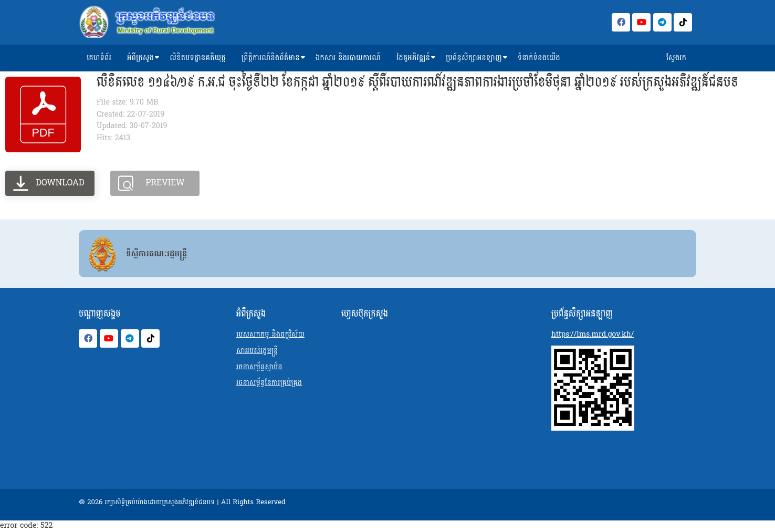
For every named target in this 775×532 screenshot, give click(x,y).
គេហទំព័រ (99, 58)
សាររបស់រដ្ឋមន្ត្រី (257, 351)
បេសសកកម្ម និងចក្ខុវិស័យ (270, 334)
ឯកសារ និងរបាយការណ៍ (348, 58)
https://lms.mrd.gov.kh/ (593, 334)
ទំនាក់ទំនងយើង (539, 58)
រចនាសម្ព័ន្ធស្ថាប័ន (259, 367)
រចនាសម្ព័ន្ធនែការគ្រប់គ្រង (269, 383)
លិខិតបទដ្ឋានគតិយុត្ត (198, 58)
